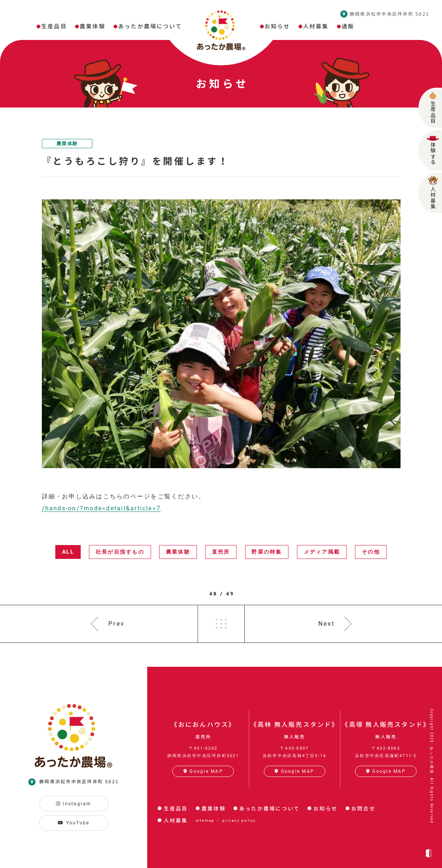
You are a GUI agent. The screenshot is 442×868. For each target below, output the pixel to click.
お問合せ (363, 808)
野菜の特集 (267, 552)
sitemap (205, 820)
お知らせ (326, 808)
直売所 (221, 552)
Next (327, 624)
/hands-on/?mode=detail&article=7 (101, 508)
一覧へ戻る (221, 624)
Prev (117, 624)
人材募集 (176, 820)
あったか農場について (269, 808)
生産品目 (176, 808)
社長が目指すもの (120, 552)
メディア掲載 (322, 552)
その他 (371, 552)
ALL (68, 552)
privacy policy (239, 820)
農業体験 (67, 144)
